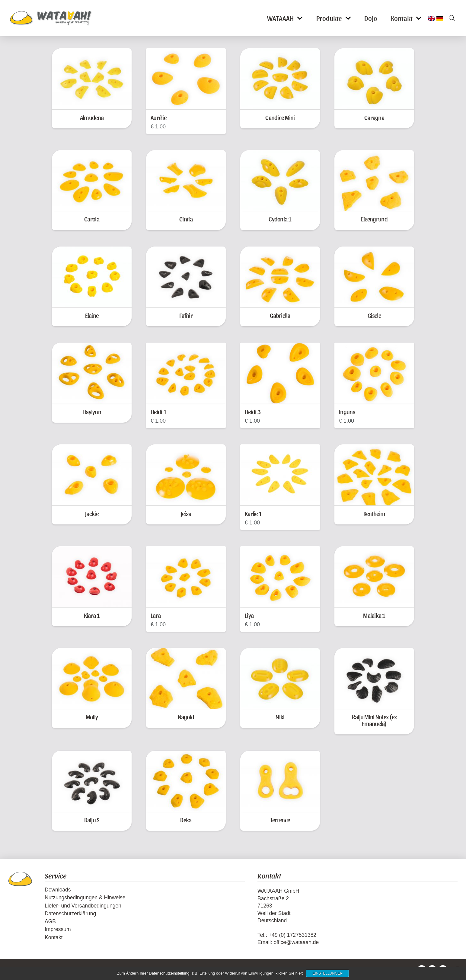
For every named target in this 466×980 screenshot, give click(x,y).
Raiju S (92, 820)
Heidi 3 (253, 412)
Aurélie (158, 117)
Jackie (92, 513)
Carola (92, 219)
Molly (92, 717)
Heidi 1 (158, 412)
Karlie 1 (253, 513)
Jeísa (186, 513)
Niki (280, 717)
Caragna (374, 117)
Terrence (280, 820)
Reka (186, 820)
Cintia (186, 219)
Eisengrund (374, 219)
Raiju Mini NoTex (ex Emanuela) (374, 720)
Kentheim (374, 513)
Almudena (92, 117)
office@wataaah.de (296, 942)
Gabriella (280, 315)
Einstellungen (327, 973)
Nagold (186, 717)
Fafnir (186, 315)
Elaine (92, 315)
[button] (450, 18)
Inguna (347, 412)
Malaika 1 (374, 615)
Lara (156, 615)
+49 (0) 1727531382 (292, 935)
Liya (249, 615)
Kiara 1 (92, 615)
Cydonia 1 (280, 219)
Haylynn (92, 412)
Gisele (374, 315)
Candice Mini (280, 117)
